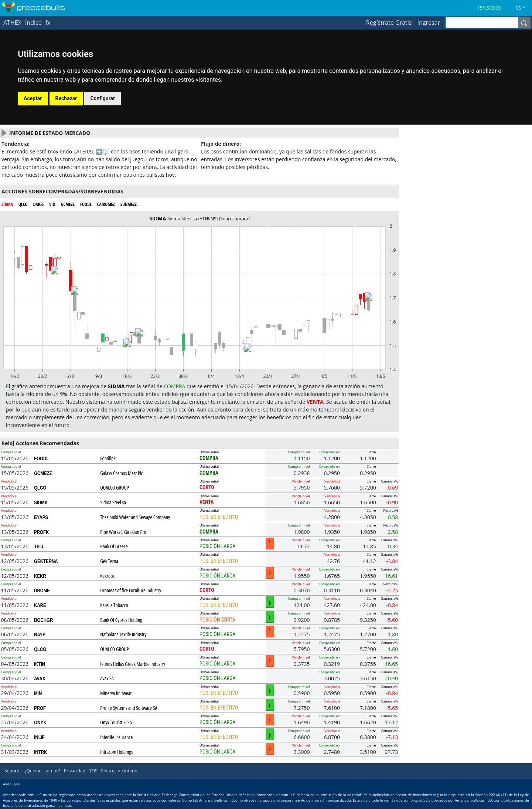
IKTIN (40, 664)
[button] (523, 8)
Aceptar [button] (33, 98)
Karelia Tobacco (114, 605)
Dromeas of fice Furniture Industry (131, 590)
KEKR (40, 576)
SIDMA (41, 502)
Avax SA (107, 678)
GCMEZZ (43, 473)
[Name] (524, 23)
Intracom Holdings (116, 752)
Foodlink (108, 458)
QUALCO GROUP (115, 488)
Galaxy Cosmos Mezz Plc (121, 473)
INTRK (40, 752)
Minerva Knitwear (116, 693)
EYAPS (41, 517)
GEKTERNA (46, 561)
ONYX (40, 722)
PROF (40, 708)
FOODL (41, 458)
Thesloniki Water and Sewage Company (135, 517)
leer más (65, 805)
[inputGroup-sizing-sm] (482, 22)
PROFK (41, 532)
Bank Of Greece (114, 546)
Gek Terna (109, 561)
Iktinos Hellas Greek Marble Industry (133, 664)
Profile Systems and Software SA (129, 708)
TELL (39, 546)
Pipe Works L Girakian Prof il (125, 532)
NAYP (40, 634)
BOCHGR (43, 620)
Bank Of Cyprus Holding (121, 620)
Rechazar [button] (66, 98)
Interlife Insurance (116, 737)
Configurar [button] (103, 98)
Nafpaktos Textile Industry (123, 634)
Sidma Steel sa (113, 502)
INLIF (39, 737)
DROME (42, 590)
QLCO (40, 488)
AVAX (40, 678)
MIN (38, 693)
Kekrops (107, 576)
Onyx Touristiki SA (116, 722)
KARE (40, 605)
